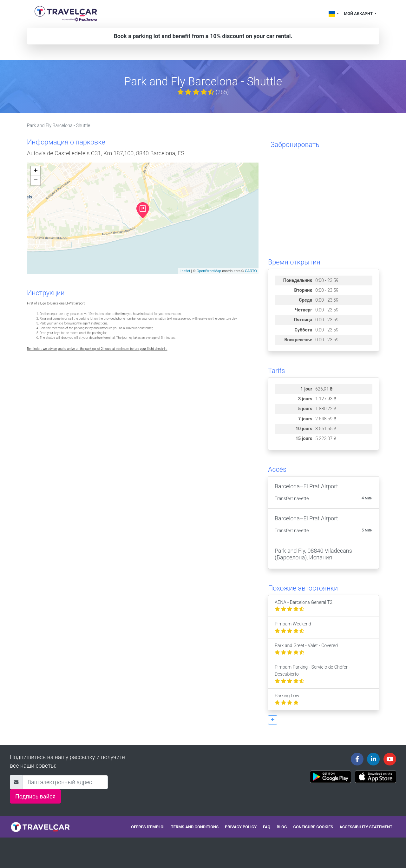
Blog (282, 827)
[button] (273, 720)
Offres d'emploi (148, 827)
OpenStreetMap (209, 271)
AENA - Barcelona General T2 (304, 606)
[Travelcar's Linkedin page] (373, 759)
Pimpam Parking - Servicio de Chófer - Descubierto (312, 674)
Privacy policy (241, 827)
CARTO (251, 271)
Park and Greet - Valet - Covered (306, 649)
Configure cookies (313, 827)
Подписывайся (35, 796)
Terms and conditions (195, 827)
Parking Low (287, 699)
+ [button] (36, 171)
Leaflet (185, 271)
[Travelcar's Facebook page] (357, 759)
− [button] (36, 181)
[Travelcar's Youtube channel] (390, 759)
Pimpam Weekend (293, 628)
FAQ (267, 827)
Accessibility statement (366, 827)
